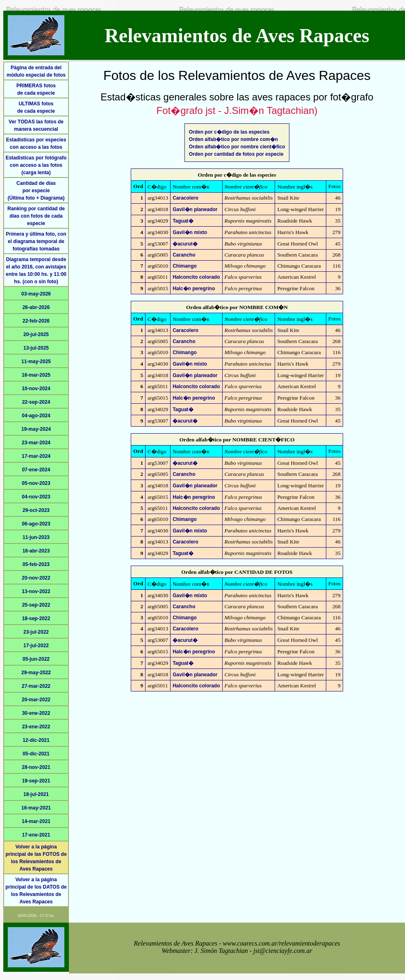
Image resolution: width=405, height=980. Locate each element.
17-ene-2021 (36, 835)
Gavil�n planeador (195, 209)
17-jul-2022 (36, 646)
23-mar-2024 (36, 443)
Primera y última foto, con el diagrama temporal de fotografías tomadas (36, 241)
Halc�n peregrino (194, 289)
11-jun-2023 (36, 537)
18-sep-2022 (36, 618)
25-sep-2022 (36, 605)
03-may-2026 (36, 294)
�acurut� (185, 244)
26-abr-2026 (36, 307)
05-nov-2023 (36, 483)
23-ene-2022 (36, 727)
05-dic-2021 (36, 754)
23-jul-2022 (36, 632)
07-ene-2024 (36, 470)
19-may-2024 (36, 429)
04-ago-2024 (36, 416)
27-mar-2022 (36, 686)
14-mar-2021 (36, 821)
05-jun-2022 (36, 659)
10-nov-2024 (36, 389)
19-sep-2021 (36, 781)
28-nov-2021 (36, 767)
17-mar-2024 (36, 456)
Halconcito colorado (196, 277)
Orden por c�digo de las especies (229, 132)
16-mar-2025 (36, 375)
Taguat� (183, 221)
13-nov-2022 (36, 591)
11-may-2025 (36, 362)
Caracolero (185, 198)
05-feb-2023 (36, 564)
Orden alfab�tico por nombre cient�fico (237, 147)
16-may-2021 (36, 808)
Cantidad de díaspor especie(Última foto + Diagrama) (36, 191)
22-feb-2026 (36, 321)
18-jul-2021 (36, 794)
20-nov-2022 (36, 578)
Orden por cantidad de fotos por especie (236, 154)
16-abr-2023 (36, 551)
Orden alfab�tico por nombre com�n (233, 139)
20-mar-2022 (36, 700)
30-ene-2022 (36, 713)
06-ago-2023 (36, 524)
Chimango (185, 266)
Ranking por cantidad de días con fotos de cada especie (36, 216)
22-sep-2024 (36, 402)
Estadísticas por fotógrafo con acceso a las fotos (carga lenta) (36, 165)
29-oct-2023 (36, 510)
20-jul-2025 (36, 334)
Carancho (184, 255)
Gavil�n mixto (190, 232)
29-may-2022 (36, 673)
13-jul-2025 (36, 348)
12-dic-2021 (36, 740)
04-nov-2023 (36, 497)
